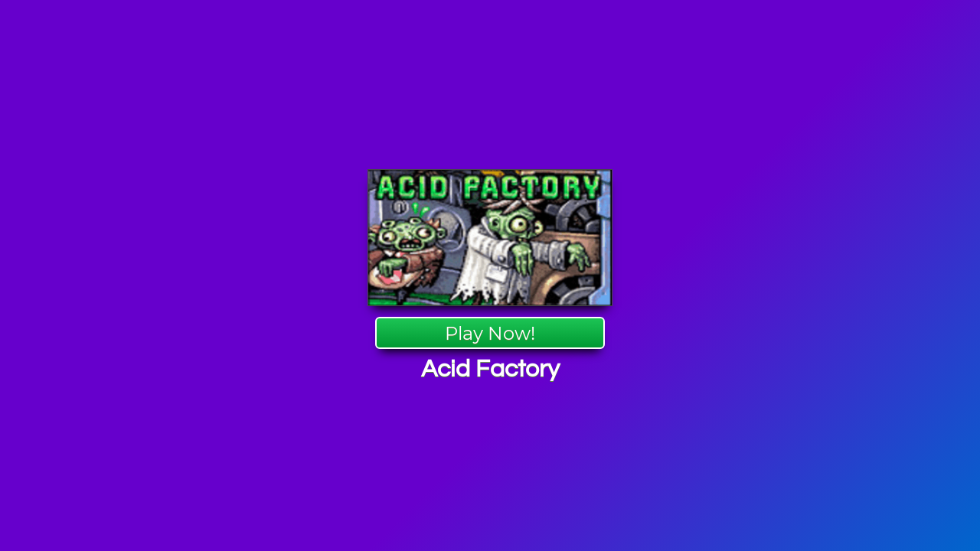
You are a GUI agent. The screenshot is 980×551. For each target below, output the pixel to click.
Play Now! (490, 333)
